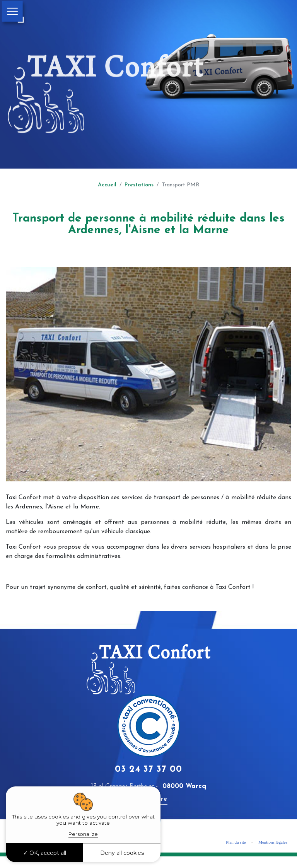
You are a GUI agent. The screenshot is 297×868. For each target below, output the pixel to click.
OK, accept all (45, 853)
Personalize (83, 834)
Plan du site (236, 842)
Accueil (107, 185)
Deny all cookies (122, 853)
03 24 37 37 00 (148, 770)
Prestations (139, 185)
